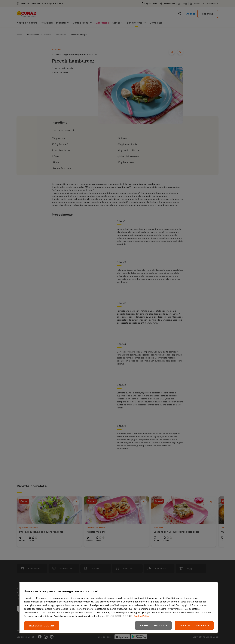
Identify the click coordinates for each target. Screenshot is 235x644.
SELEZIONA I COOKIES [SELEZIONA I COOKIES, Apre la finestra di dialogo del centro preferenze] (42, 626)
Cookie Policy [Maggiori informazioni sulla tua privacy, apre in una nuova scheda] (142, 616)
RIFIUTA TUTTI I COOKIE (153, 625)
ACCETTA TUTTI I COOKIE (194, 625)
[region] (119, 607)
